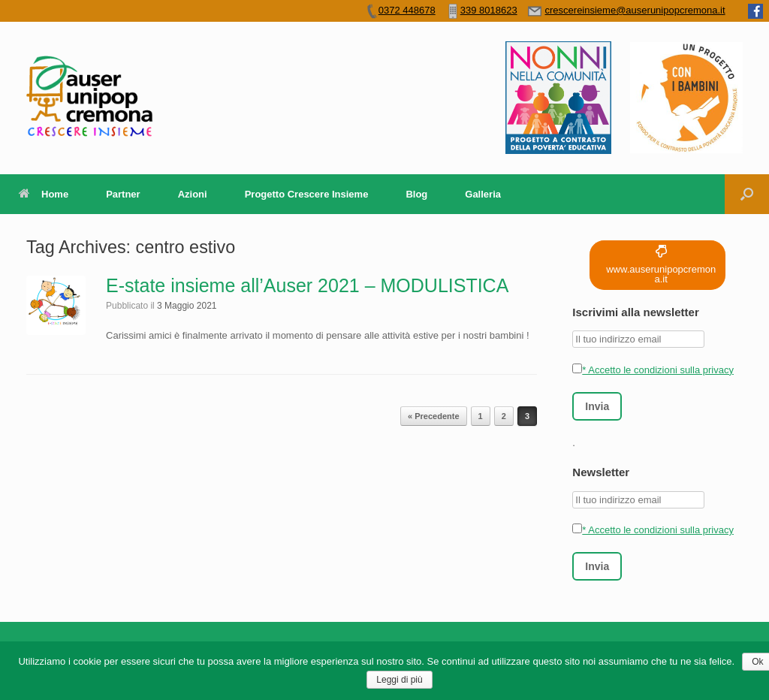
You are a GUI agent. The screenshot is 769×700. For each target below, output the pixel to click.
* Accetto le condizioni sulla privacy (653, 370)
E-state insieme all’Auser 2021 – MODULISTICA (307, 285)
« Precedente (433, 416)
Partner (123, 194)
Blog (416, 194)
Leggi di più (399, 680)
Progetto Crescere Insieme (307, 194)
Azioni (193, 194)
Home (44, 194)
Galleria (483, 194)
